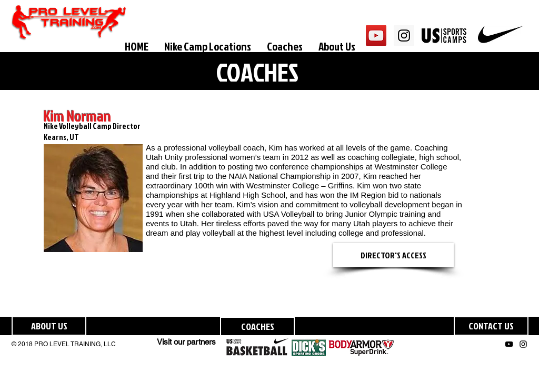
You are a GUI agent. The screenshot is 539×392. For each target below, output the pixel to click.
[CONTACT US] (491, 326)
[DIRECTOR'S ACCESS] (393, 255)
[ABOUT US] (49, 326)
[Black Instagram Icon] (523, 344)
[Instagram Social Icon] (404, 36)
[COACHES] (257, 326)
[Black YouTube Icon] (509, 344)
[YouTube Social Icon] (376, 36)
